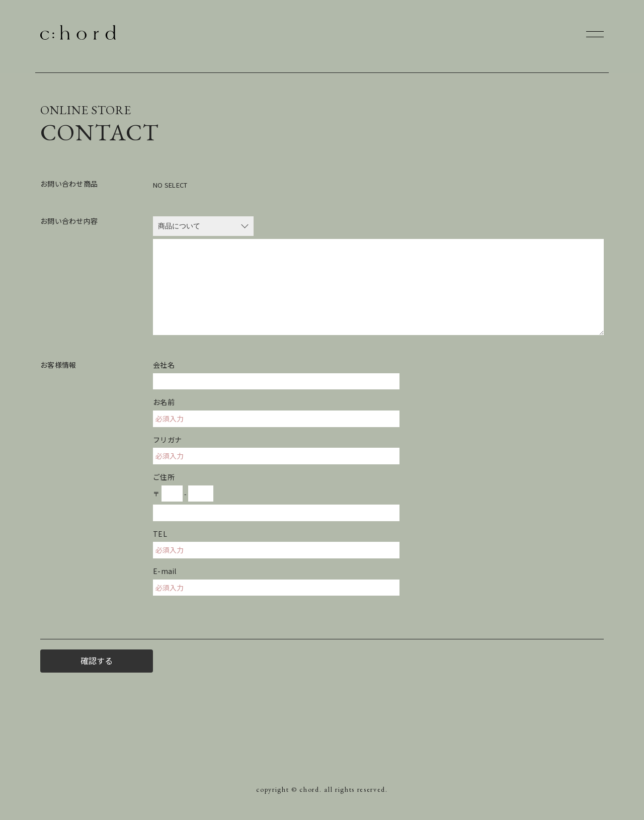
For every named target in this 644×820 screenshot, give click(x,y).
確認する (97, 661)
